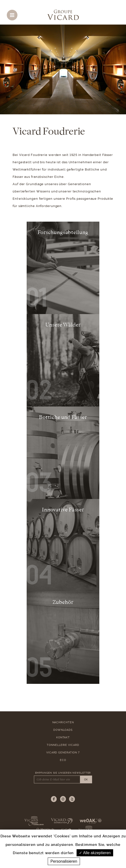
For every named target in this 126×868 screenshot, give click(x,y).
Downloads (63, 730)
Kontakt (63, 737)
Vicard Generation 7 (63, 753)
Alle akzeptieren (95, 853)
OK (86, 780)
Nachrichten (63, 722)
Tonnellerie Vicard (63, 745)
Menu (14, 14)
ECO (63, 760)
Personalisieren (64, 861)
